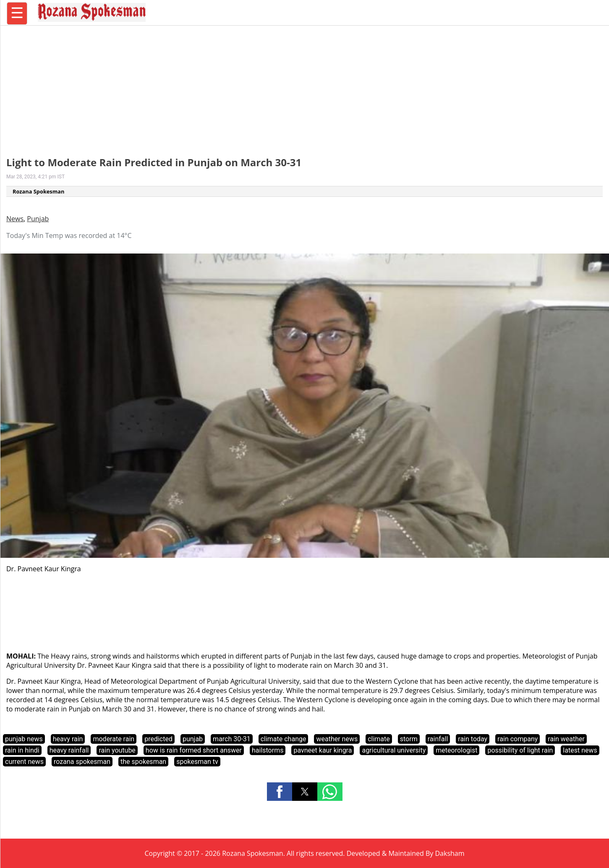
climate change (284, 739)
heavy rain (68, 739)
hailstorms (268, 750)
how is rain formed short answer (194, 750)
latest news (580, 750)
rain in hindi (22, 750)
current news (24, 762)
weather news (337, 739)
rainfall (438, 739)
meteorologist (456, 750)
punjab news (24, 739)
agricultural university (394, 750)
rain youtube (117, 750)
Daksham (450, 853)
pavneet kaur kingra (323, 750)
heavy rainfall (69, 750)
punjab (193, 739)
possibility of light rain (520, 750)
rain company (518, 739)
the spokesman (143, 762)
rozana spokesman (82, 762)
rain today (473, 739)
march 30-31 (232, 739)
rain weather (566, 739)
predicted (158, 739)
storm (409, 739)
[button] (280, 792)
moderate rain (114, 739)
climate (379, 739)
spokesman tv (197, 762)
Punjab (38, 219)
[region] (305, 86)
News (15, 219)
